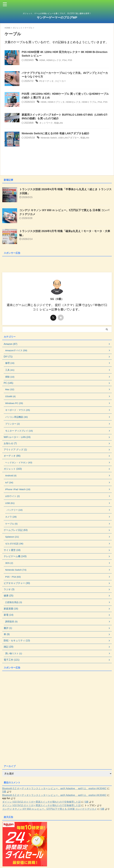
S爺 (4, 796)
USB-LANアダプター (70, 140)
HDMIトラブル (92, 102)
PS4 (66, 60)
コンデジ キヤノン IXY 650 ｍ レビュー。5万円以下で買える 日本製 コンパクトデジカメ (49, 814)
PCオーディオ (47, 81)
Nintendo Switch (49, 140)
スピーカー (62, 81)
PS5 (72, 60)
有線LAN (60, 125)
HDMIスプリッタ (57, 102)
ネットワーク (46, 125)
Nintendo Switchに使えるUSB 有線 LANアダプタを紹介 (56, 135)
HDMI (42, 60)
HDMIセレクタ (55, 60)
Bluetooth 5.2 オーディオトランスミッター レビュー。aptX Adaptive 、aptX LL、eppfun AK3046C (54, 793)
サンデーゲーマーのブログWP (57, 17)
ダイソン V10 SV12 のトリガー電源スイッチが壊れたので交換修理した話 (41, 806)
